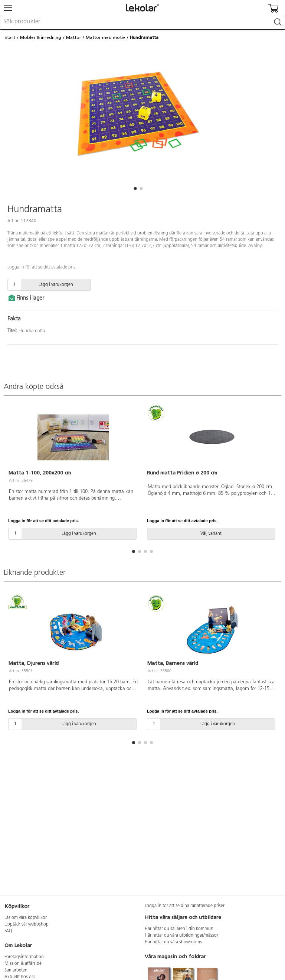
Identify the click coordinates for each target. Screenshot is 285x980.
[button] (135, 189)
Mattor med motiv (105, 37)
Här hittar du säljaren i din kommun (179, 929)
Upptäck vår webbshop (27, 924)
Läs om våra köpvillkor (26, 918)
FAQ (8, 931)
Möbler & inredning (41, 37)
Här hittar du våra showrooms (173, 942)
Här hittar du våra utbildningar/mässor (181, 936)
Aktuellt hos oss (20, 977)
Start (10, 37)
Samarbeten (16, 970)
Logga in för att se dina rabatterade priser (185, 906)
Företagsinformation (24, 957)
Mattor (74, 37)
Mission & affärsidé (23, 964)
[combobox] (142, 22)
